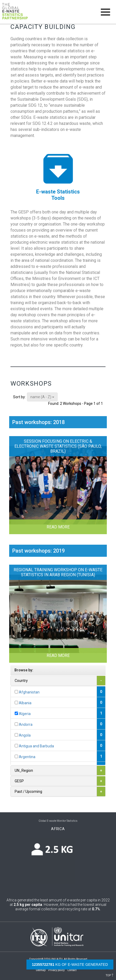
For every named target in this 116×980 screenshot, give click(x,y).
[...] (16, 692)
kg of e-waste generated (70, 964)
